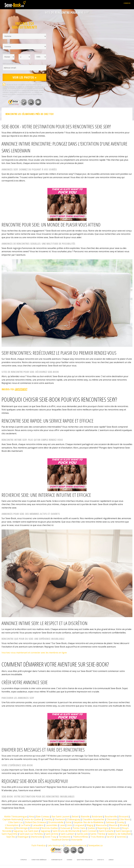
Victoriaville (77, 840)
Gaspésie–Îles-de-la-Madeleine (88, 822)
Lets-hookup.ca (55, 845)
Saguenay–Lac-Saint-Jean (26, 831)
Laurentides (52, 825)
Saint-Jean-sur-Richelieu (31, 834)
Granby (120, 822)
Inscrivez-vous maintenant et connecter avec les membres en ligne (34, 653)
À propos (24, 860)
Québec (91, 828)
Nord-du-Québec (50, 828)
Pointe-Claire (79, 828)
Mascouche (101, 825)
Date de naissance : (10, 53)
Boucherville (111, 817)
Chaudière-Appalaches (93, 819)
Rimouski (115, 828)
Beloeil (75, 817)
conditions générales (9, 87)
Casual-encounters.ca (76, 845)
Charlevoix (60, 819)
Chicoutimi (112, 819)
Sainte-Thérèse (98, 834)
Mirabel (124, 825)
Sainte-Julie (82, 834)
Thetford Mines (80, 837)
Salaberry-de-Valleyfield (119, 834)
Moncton (9, 828)
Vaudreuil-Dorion (60, 840)
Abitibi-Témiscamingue (16, 817)
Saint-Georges (123, 831)
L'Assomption (12, 825)
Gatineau (110, 822)
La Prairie (25, 825)
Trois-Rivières (97, 837)
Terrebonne (65, 837)
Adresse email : (9, 64)
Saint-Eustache (106, 831)
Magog (90, 825)
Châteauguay (74, 819)
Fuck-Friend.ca (38, 845)
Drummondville (56, 822)
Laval (62, 825)
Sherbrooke (37, 837)
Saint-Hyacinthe (9, 834)
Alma (31, 817)
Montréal (35, 828)
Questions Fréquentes (85, 860)
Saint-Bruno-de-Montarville (66, 831)
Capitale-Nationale (12, 819)
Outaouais (65, 828)
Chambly (48, 819)
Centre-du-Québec (32, 819)
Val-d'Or (110, 837)
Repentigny (103, 828)
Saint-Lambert (68, 834)
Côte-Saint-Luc (16, 822)
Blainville (85, 817)
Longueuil (79, 825)
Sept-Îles (11, 837)
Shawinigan (23, 837)
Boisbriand (97, 817)
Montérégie (22, 828)
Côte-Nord (124, 819)
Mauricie (113, 825)
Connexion (127, 3)
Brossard (124, 817)
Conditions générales (39, 860)
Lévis (69, 825)
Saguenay (45, 831)
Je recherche (8, 42)
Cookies (69, 860)
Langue (111, 860)
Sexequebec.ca (95, 845)
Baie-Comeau (43, 817)
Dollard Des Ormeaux (36, 822)
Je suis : (6, 32)
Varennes (121, 837)
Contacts (101, 860)
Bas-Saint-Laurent (61, 817)
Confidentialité (57, 860)
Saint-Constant (89, 831)
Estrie (68, 822)
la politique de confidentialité (24, 87)
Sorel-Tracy (51, 837)
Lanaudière (38, 825)
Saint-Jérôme (52, 834)
